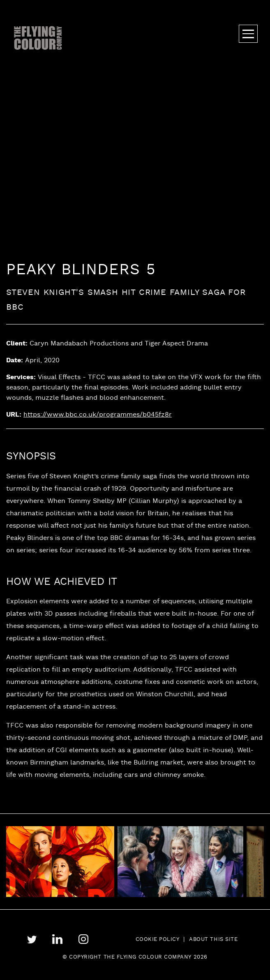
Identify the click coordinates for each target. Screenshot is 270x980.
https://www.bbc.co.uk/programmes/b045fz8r (98, 415)
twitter (32, 939)
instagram (83, 939)
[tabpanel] (184, 862)
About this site (213, 940)
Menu (248, 34)
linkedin (57, 939)
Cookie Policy (158, 940)
